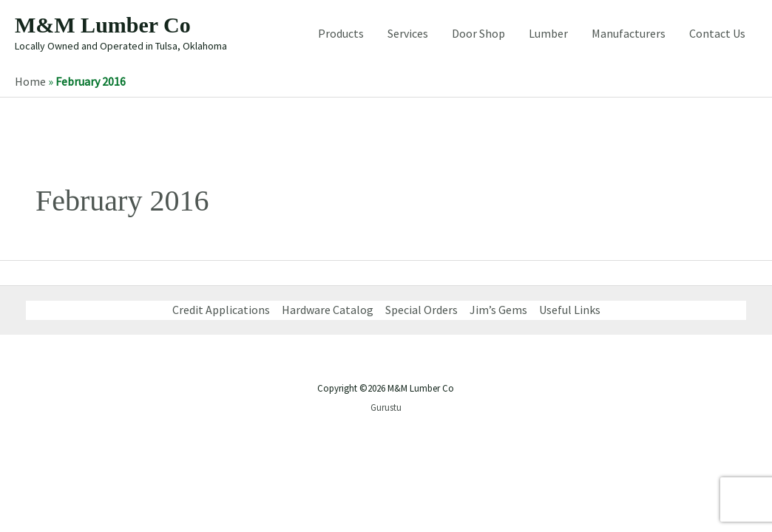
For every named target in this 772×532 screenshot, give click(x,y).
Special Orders (421, 310)
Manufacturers (629, 33)
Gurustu (386, 407)
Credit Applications (221, 310)
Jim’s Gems (498, 310)
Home (30, 81)
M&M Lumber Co (103, 25)
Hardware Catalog (328, 310)
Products (341, 33)
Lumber (548, 33)
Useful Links (570, 310)
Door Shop (478, 33)
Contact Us (717, 33)
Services (408, 33)
